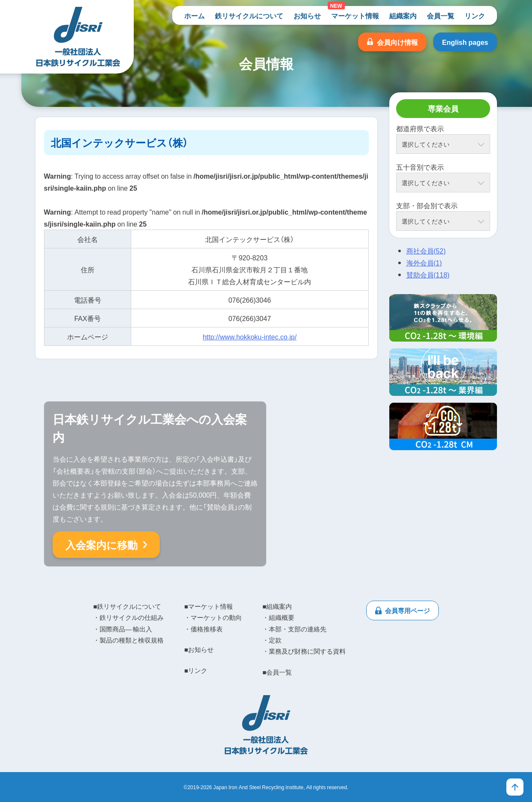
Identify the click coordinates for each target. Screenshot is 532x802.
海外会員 (424, 262)
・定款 (272, 640)
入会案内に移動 (101, 545)
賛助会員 (428, 274)
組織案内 (403, 15)
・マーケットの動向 (213, 617)
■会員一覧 (277, 672)
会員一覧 (441, 15)
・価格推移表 (203, 629)
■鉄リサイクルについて (127, 606)
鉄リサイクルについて (249, 15)
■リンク (196, 670)
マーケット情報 (355, 15)
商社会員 (426, 251)
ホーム (194, 15)
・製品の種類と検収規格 (128, 640)
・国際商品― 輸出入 (123, 629)
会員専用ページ (407, 610)
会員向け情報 (397, 42)
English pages (465, 42)
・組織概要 (278, 617)
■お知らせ (199, 649)
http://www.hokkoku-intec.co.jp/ (250, 336)
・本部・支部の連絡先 (294, 629)
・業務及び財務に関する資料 (304, 651)
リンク (475, 15)
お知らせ (307, 15)
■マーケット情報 (209, 606)
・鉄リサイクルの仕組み (128, 617)
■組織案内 (277, 606)
